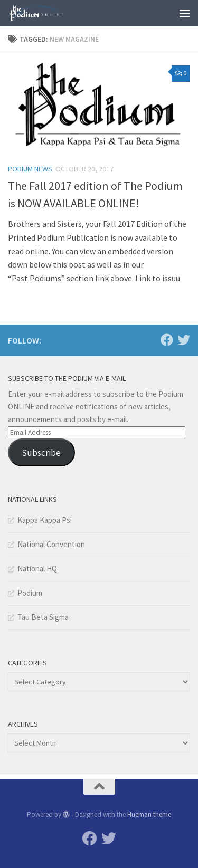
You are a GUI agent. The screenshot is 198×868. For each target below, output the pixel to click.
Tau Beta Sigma (43, 617)
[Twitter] (184, 340)
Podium (30, 593)
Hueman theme (149, 814)
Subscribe (41, 453)
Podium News (30, 169)
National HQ (37, 569)
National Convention (51, 544)
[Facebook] (167, 340)
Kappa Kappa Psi (45, 520)
